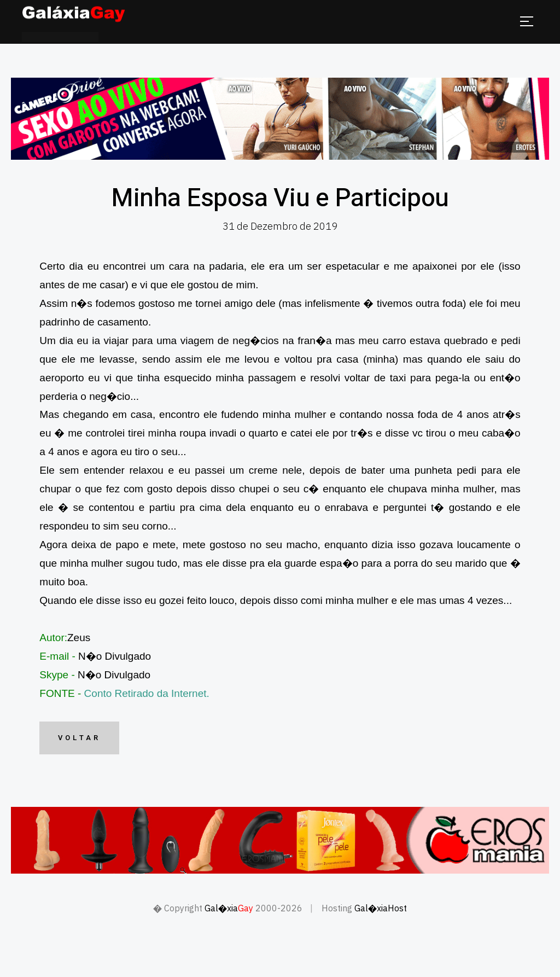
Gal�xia (229, 908)
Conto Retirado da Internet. (147, 693)
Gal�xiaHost (381, 908)
